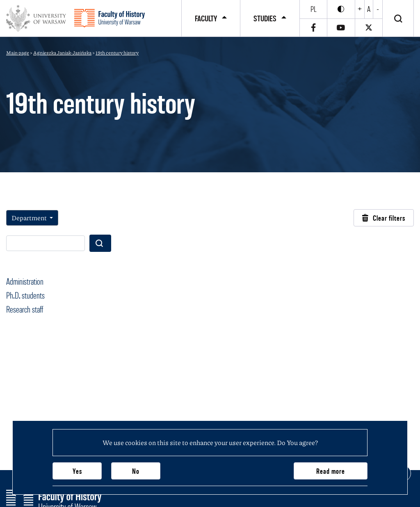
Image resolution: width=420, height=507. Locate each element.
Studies (265, 18)
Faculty (206, 18)
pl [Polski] (314, 9)
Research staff (25, 309)
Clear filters (384, 218)
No (136, 471)
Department (30, 218)
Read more (331, 471)
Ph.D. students (25, 295)
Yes (77, 471)
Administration (25, 281)
